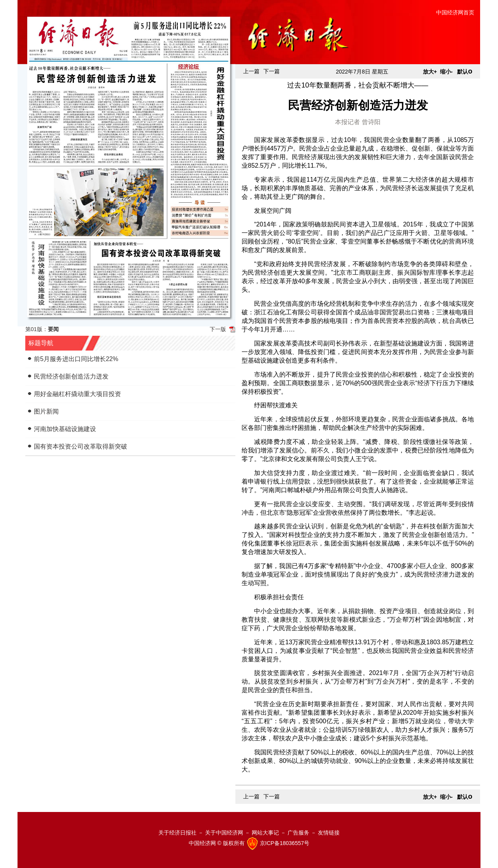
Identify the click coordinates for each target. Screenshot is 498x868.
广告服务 (298, 833)
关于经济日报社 (177, 833)
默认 (465, 72)
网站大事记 (265, 833)
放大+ (430, 72)
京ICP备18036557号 (285, 843)
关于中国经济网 (224, 833)
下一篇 (272, 71)
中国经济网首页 (455, 12)
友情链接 (329, 833)
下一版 (218, 329)
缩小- (446, 72)
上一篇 (251, 71)
